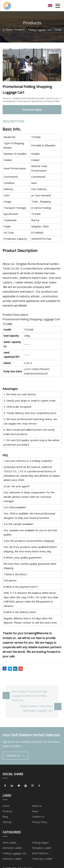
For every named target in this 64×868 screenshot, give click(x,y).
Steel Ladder (9, 843)
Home (7, 31)
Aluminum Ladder (12, 848)
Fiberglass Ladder (42, 848)
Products (20, 31)
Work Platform (40, 853)
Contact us (15, 756)
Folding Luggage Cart (39, 31)
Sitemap (7, 822)
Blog (5, 817)
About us (37, 806)
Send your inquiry (32, 110)
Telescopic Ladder (42, 859)
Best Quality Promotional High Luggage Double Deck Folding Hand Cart (29, 696)
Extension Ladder (12, 859)
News (35, 811)
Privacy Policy (40, 822)
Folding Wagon (40, 843)
